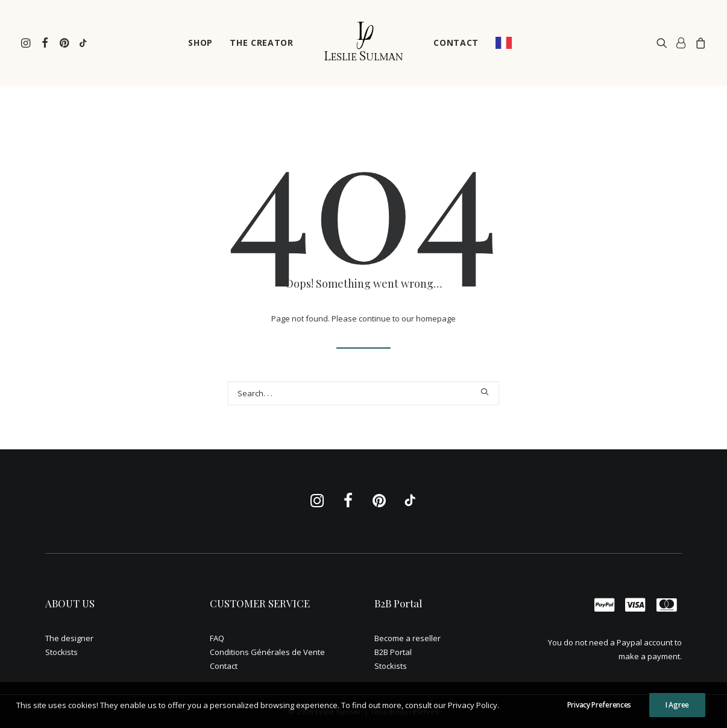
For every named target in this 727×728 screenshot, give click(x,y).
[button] (27, 43)
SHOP (200, 43)
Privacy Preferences (599, 710)
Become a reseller (408, 638)
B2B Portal (393, 652)
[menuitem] (27, 43)
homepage (436, 318)
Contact (224, 666)
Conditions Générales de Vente (267, 652)
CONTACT (456, 43)
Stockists (61, 652)
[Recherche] (363, 393)
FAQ (217, 638)
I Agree (677, 710)
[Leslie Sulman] (363, 43)
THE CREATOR (262, 43)
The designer (69, 638)
